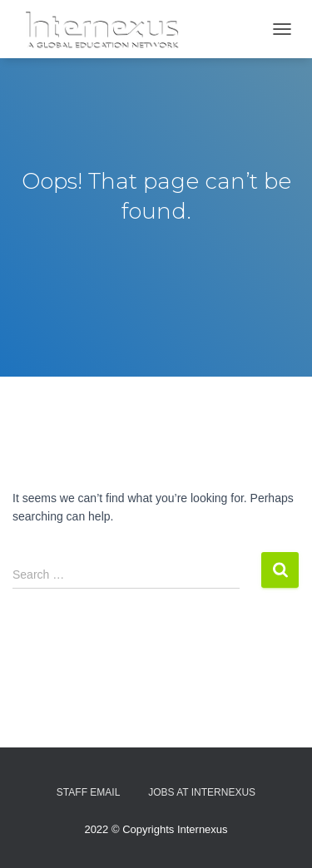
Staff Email (88, 792)
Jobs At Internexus (202, 792)
